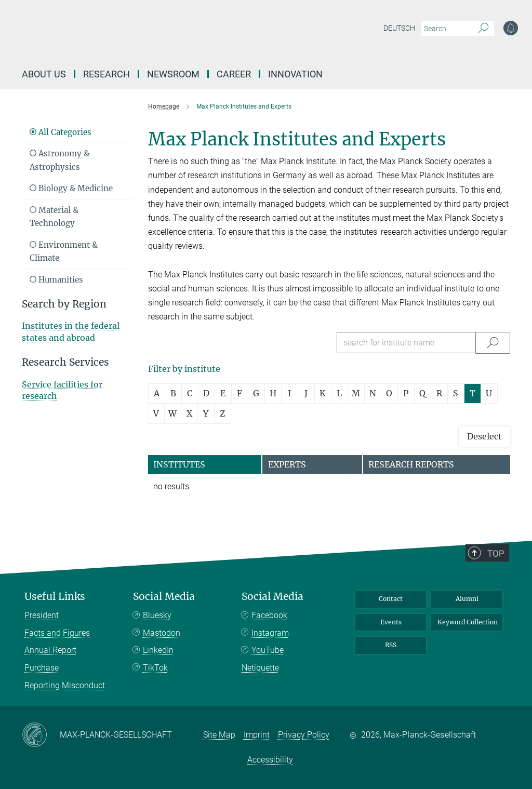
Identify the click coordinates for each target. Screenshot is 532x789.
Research (107, 74)
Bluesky (157, 615)
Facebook (269, 615)
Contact (391, 599)
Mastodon (162, 633)
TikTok (155, 668)
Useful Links (55, 597)
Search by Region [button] (64, 304)
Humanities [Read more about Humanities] (56, 280)
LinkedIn (158, 650)
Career (234, 74)
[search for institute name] (406, 343)
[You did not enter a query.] (446, 29)
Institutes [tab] (179, 464)
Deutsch (399, 28)
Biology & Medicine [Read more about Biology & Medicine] (71, 188)
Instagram (270, 633)
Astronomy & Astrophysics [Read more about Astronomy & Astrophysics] (59, 160)
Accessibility (270, 760)
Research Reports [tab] (411, 464)
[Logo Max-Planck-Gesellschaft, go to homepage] (194, 36)
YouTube (268, 650)
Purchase (42, 668)
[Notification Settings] (511, 28)
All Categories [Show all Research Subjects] (61, 132)
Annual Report (50, 650)
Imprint (257, 735)
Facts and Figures (57, 633)
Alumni (467, 599)
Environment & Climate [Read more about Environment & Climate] (64, 252)
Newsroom (173, 74)
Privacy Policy (304, 735)
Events (391, 622)
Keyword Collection (468, 622)
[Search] (483, 29)
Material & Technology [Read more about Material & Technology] (54, 217)
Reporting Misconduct (65, 685)
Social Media (164, 597)
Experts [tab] (287, 464)
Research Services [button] (65, 362)
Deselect (484, 436)
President (42, 615)
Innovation (295, 74)
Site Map (219, 735)
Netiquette (260, 668)
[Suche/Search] (493, 343)
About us (44, 74)
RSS (391, 645)
